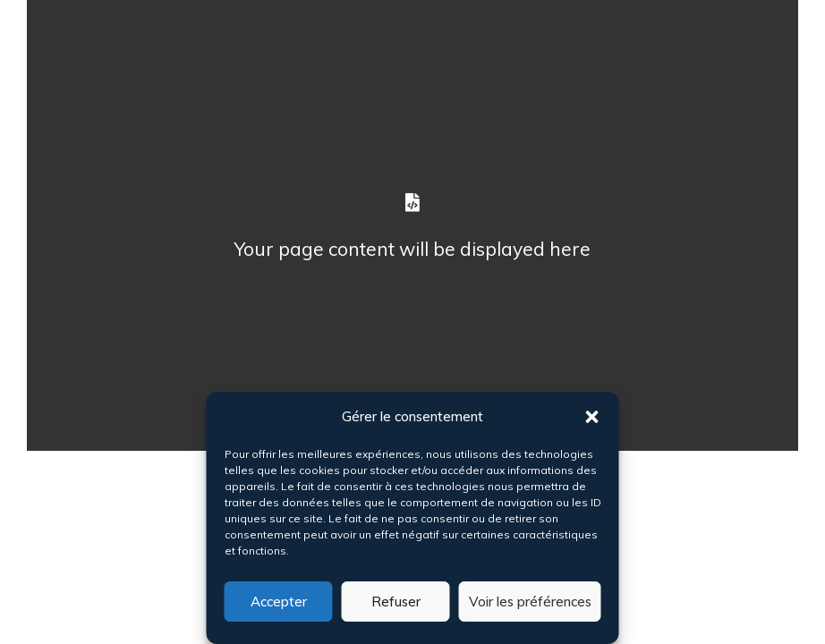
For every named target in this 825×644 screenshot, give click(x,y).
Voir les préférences (530, 602)
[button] (592, 417)
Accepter (279, 602)
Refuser (396, 602)
